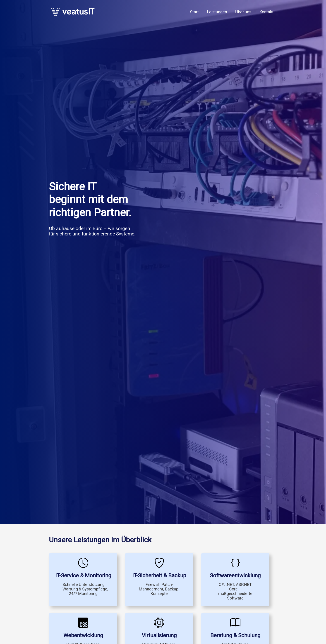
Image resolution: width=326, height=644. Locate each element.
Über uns (243, 12)
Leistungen (217, 12)
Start (194, 12)
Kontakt (266, 12)
